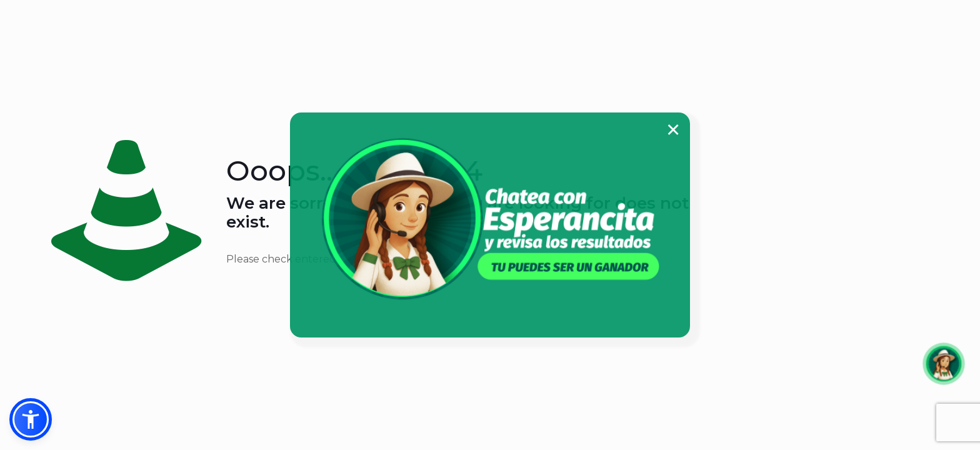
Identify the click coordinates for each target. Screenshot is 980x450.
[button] (31, 419)
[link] (490, 219)
